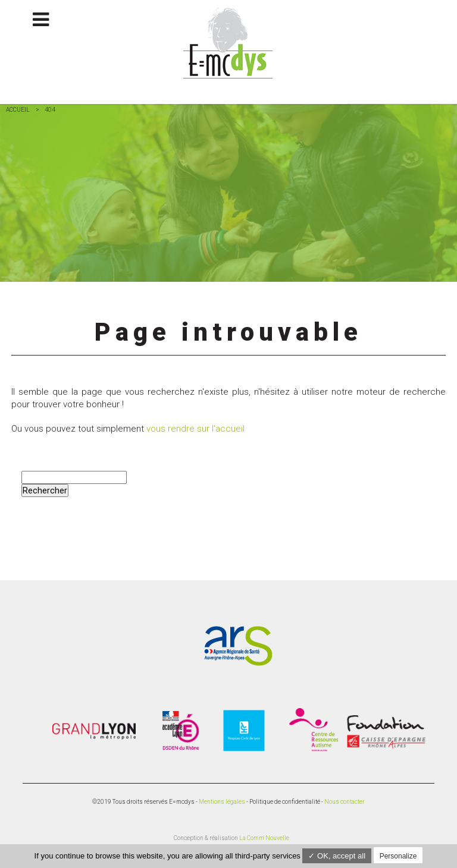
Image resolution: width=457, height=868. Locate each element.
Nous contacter (345, 802)
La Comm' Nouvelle (264, 838)
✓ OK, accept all (337, 856)
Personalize (398, 856)
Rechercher (45, 490)
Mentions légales (222, 802)
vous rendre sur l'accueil (195, 429)
